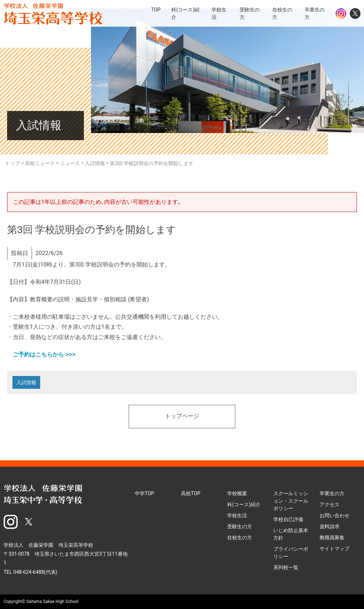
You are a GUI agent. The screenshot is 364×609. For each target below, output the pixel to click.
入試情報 (26, 382)
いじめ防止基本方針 (291, 534)
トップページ (182, 417)
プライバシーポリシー (291, 553)
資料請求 (330, 526)
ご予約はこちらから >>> (41, 354)
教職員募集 (332, 537)
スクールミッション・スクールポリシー (291, 501)
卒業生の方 (332, 493)
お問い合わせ (334, 515)
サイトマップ (334, 549)
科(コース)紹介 (244, 504)
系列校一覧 (286, 567)
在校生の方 (240, 537)
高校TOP (191, 493)
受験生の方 (240, 526)
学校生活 (237, 515)
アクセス (330, 504)
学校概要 (237, 493)
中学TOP (144, 493)
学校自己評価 (288, 519)
